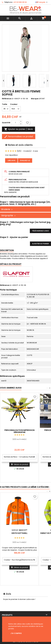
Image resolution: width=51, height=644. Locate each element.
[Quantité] (15, 123)
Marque (35, 99)
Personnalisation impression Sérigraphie (19, 431)
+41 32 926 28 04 (20, 2)
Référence (7, 99)
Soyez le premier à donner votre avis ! (19, 599)
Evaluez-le (25, 160)
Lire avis (11, 160)
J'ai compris (16, 633)
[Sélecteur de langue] (42, 2)
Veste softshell (19, 533)
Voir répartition (11, 155)
